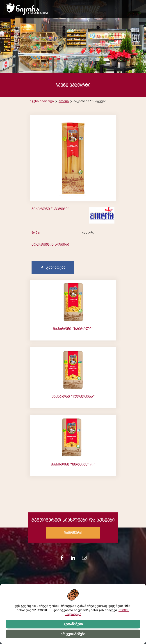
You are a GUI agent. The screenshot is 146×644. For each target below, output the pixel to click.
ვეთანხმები (73, 624)
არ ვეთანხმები (73, 634)
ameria (64, 101)
